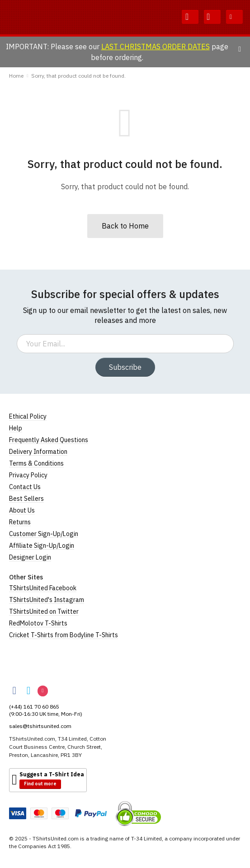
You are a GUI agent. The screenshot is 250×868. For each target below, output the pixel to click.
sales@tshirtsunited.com (40, 726)
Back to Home (125, 226)
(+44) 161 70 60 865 (34, 707)
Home (16, 76)
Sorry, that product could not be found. (78, 76)
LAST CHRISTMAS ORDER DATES (156, 47)
